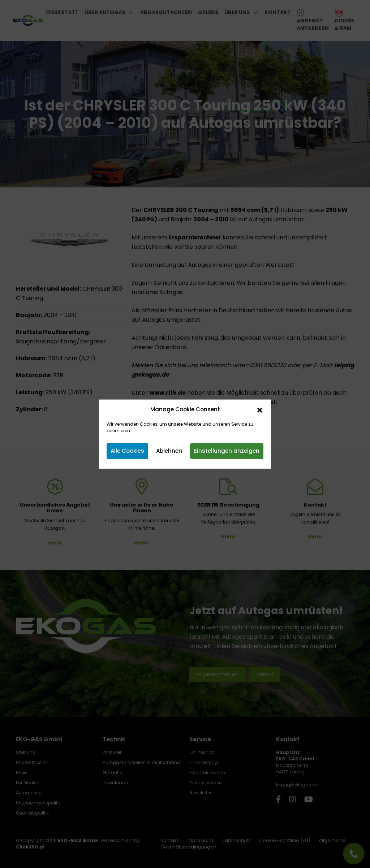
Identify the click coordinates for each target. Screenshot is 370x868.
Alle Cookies (127, 451)
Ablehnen (169, 451)
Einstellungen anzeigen (227, 451)
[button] (260, 409)
